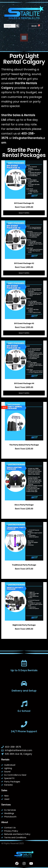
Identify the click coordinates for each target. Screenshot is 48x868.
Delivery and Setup (24, 691)
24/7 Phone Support (24, 731)
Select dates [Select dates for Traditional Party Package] (24, 575)
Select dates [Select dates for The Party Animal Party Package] (24, 454)
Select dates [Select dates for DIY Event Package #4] (24, 393)
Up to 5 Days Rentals (24, 670)
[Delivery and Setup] (24, 683)
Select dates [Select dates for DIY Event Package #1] (24, 213)
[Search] (17, 26)
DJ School (24, 711)
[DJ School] (24, 704)
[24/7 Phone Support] (24, 724)
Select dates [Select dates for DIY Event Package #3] (24, 333)
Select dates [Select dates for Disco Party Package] (24, 514)
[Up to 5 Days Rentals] (24, 663)
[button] (24, 38)
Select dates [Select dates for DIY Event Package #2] (24, 273)
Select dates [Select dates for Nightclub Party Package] (24, 634)
